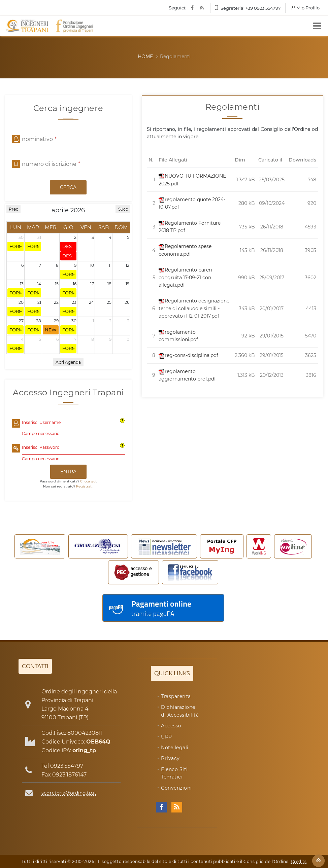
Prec (13, 209)
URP (167, 737)
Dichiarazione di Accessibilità (180, 711)
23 (74, 302)
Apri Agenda (68, 362)
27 (21, 321)
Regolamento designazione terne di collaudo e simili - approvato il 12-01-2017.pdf (194, 308)
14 (39, 284)
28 (39, 321)
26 (127, 302)
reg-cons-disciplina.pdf (188, 355)
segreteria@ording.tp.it (69, 793)
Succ (123, 209)
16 (75, 284)
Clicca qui (88, 481)
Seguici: (177, 8)
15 (57, 284)
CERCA (68, 187)
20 (21, 302)
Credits (299, 861)
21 (39, 302)
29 (56, 321)
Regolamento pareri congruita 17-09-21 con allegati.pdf (185, 277)
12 (127, 265)
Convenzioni (176, 788)
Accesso (171, 726)
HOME (145, 57)
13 (22, 284)
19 (127, 284)
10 (92, 265)
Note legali (175, 748)
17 (92, 284)
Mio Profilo (306, 8)
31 (39, 237)
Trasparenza (176, 696)
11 (110, 265)
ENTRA (68, 472)
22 (56, 302)
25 (109, 302)
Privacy (170, 758)
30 (21, 237)
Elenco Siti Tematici (174, 773)
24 (91, 302)
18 (109, 284)
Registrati (84, 486)
